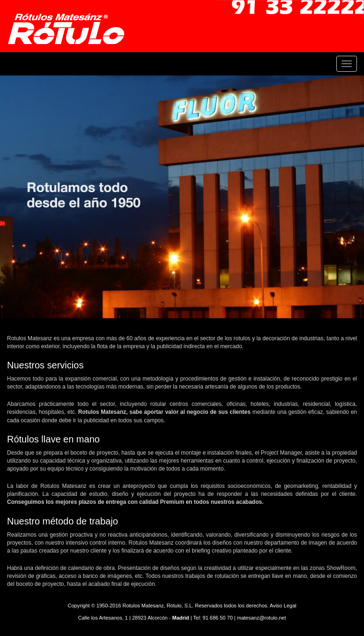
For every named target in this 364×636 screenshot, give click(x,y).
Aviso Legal (283, 606)
